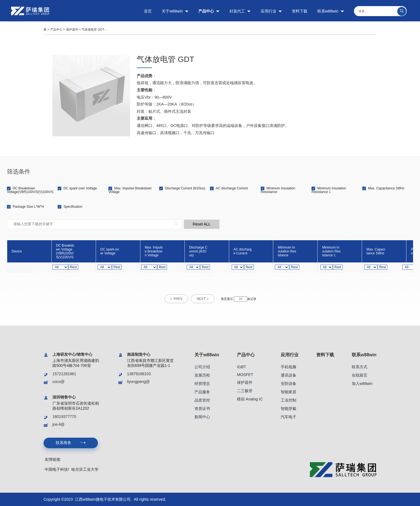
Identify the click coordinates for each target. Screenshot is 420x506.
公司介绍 (202, 367)
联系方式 (360, 367)
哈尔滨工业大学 (85, 469)
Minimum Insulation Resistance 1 (329, 190)
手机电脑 (289, 367)
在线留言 (360, 375)
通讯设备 (289, 375)
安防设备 (289, 383)
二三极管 (245, 390)
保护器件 (72, 29)
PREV (178, 299)
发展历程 (202, 375)
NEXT (201, 299)
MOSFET (245, 374)
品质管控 (202, 400)
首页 (148, 11)
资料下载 (300, 11)
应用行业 (271, 11)
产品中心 (209, 11)
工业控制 (289, 400)
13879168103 (139, 374)
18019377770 (64, 416)
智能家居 (289, 392)
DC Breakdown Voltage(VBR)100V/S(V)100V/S (30, 190)
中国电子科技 (56, 469)
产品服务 (202, 392)
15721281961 (64, 374)
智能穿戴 (289, 408)
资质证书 (202, 408)
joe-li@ (59, 424)
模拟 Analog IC (250, 399)
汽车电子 (289, 417)
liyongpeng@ (138, 381)
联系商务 (71, 442)
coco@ (59, 381)
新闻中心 (202, 417)
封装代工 (240, 11)
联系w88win (331, 11)
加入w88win (362, 383)
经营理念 (202, 383)
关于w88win (175, 11)
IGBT (241, 367)
